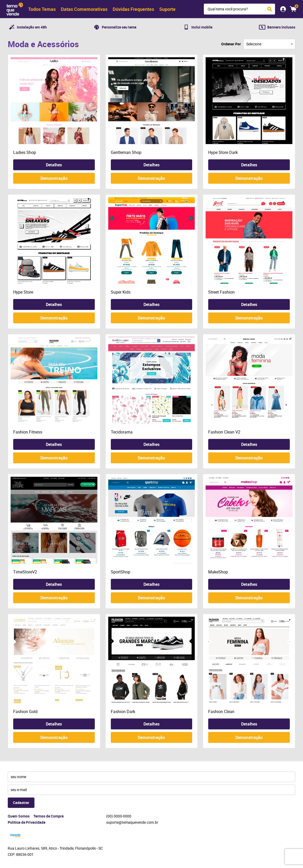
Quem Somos (19, 816)
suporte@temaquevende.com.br (132, 822)
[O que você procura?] (270, 9)
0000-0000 (119, 816)
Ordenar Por (231, 44)
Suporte (167, 9)
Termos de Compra (49, 816)
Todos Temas (42, 9)
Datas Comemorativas (84, 9)
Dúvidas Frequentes (133, 9)
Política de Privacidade (27, 822)
